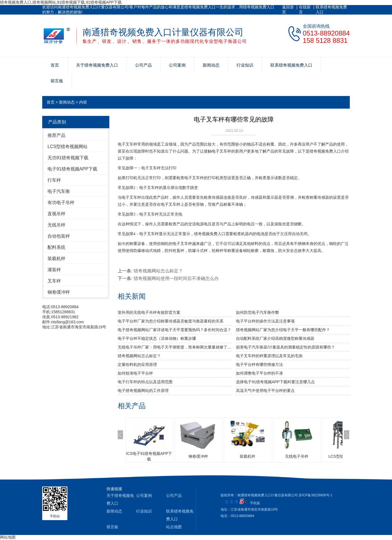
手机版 (255, 503)
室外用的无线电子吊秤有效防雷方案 (149, 312)
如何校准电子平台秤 (135, 373)
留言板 (57, 81)
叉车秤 (54, 281)
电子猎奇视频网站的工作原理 (143, 391)
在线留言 (305, 10)
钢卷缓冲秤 (59, 292)
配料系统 (56, 247)
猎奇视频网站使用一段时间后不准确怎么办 (176, 278)
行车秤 (54, 180)
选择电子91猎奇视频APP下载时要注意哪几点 (275, 382)
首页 (55, 65)
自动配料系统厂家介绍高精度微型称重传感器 (275, 338)
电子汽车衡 (59, 191)
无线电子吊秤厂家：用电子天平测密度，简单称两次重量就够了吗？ (175, 347)
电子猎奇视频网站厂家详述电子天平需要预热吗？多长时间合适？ (174, 330)
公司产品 (143, 65)
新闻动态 (211, 65)
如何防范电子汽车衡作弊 (258, 312)
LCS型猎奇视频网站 (68, 147)
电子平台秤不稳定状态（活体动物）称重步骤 (157, 338)
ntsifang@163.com (68, 322)
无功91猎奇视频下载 (68, 158)
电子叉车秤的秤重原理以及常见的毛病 (269, 356)
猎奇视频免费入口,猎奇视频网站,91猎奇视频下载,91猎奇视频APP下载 (61, 2)
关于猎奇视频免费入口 (97, 65)
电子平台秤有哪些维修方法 (259, 364)
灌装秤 (54, 270)
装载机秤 (56, 259)
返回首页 (288, 10)
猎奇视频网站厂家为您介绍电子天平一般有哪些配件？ (283, 330)
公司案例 (177, 65)
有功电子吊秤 (61, 203)
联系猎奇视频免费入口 (331, 10)
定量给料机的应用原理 (137, 364)
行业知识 (245, 65)
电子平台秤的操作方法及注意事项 (265, 321)
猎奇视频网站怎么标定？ (158, 271)
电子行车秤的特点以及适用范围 (145, 382)
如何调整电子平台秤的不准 (259, 373)
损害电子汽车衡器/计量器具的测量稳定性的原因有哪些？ (285, 347)
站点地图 (174, 527)
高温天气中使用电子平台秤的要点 (265, 391)
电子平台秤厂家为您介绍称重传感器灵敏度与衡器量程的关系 (171, 321)
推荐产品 (56, 135)
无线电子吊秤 (297, 456)
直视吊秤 (56, 214)
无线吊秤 (56, 225)
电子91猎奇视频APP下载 (72, 169)
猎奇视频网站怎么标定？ (139, 356)
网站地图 (8, 537)
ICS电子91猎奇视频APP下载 (149, 456)
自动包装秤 (59, 236)
